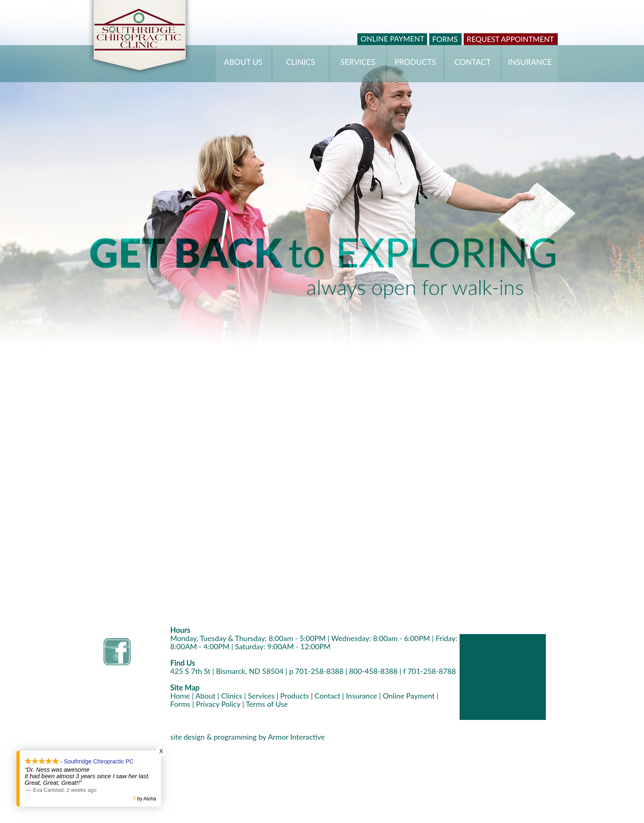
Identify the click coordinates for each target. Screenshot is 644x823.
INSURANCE (530, 62)
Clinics (231, 696)
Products (294, 696)
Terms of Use (267, 704)
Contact (327, 696)
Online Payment (409, 696)
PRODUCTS (415, 62)
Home (180, 696)
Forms (181, 704)
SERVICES (358, 62)
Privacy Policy (218, 704)
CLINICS (300, 62)
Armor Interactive (296, 737)
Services (261, 696)
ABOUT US (243, 62)
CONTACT (472, 62)
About (206, 696)
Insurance (361, 696)
